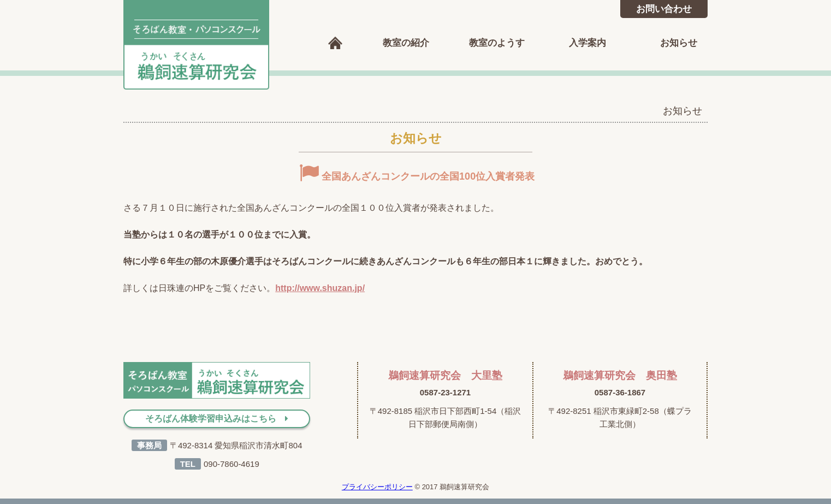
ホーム (336, 43)
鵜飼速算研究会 (197, 45)
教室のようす (497, 43)
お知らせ (679, 43)
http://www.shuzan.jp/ (320, 288)
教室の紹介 (406, 43)
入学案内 (587, 43)
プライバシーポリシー (377, 487)
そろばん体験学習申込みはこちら (217, 419)
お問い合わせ (664, 9)
